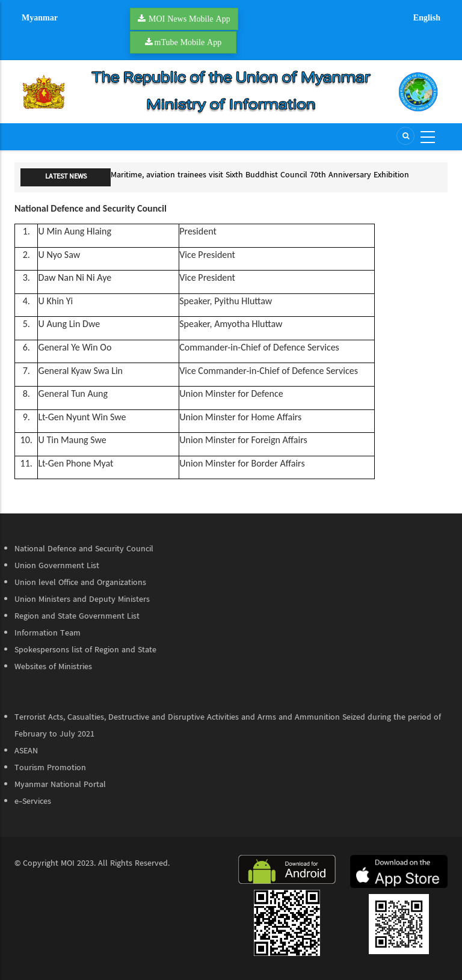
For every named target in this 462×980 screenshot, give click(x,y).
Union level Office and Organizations (80, 583)
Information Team (48, 633)
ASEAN (26, 751)
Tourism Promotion (50, 768)
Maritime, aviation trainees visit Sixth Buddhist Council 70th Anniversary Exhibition (260, 175)
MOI (68, 863)
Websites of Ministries (53, 667)
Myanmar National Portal (60, 785)
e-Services (33, 801)
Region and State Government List (77, 616)
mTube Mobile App (188, 42)
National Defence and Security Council (84, 549)
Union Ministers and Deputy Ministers (82, 599)
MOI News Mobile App (189, 19)
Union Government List (57, 566)
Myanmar (40, 17)
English (427, 17)
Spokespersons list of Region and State (85, 650)
